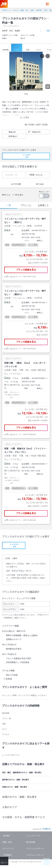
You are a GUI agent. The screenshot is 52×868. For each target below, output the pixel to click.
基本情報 (6, 48)
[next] (49, 71)
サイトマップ (8, 829)
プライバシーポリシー (35, 829)
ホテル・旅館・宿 (20, 10)
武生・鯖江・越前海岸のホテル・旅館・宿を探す (26, 753)
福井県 (39, 10)
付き (26, 156)
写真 (28, 48)
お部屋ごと (43, 205)
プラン (17, 48)
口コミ (39, 48)
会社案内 (6, 816)
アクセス (6, 714)
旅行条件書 (31, 822)
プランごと (26, 205)
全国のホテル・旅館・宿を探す (26, 777)
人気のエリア (26, 787)
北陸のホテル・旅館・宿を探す (26, 767)
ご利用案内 (7, 835)
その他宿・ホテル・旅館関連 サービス (26, 797)
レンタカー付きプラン (11, 735)
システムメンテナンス (35, 835)
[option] (26, 71)
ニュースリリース (33, 816)
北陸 (32, 10)
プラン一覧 (7, 698)
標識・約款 (7, 822)
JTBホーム (6, 10)
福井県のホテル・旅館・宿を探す (26, 760)
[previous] (3, 71)
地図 (47, 31)
